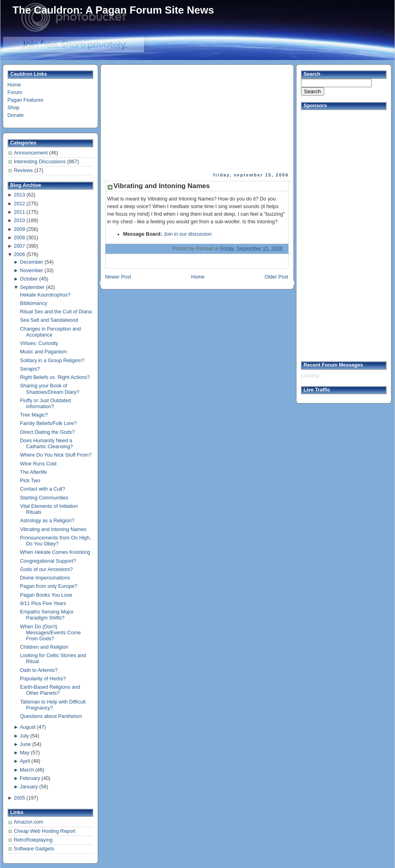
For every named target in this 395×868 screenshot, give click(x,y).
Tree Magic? (34, 415)
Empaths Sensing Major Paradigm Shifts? (47, 615)
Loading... (312, 376)
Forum (15, 92)
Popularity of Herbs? (43, 679)
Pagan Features (26, 100)
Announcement (32, 153)
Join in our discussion (187, 234)
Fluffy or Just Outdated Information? (45, 404)
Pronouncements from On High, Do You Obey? (55, 541)
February (30, 778)
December (32, 262)
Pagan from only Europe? (49, 586)
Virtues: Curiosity (39, 343)
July (24, 736)
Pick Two (30, 481)
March (27, 770)
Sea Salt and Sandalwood (49, 320)
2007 (19, 246)
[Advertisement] (157, 118)
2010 (19, 221)
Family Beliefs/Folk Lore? (48, 423)
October (29, 279)
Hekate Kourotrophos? (45, 295)
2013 (19, 195)
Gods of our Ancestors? (46, 569)
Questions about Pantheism (51, 716)
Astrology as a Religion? (47, 521)
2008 (19, 238)
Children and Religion (44, 647)
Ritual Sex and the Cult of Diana (56, 312)
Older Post (277, 277)
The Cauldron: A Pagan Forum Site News (113, 10)
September (32, 287)
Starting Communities (44, 498)
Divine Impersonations (45, 578)
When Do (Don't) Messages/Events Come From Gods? (50, 633)
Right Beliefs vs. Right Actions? (55, 377)
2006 (19, 255)
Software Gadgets (34, 849)
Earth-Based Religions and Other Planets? (50, 690)
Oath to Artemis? (39, 670)
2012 (19, 204)
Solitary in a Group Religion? (52, 361)
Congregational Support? (48, 561)
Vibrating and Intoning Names (53, 529)
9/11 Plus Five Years (43, 603)
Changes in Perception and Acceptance (50, 332)
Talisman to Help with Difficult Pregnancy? (53, 705)
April (25, 761)
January (29, 787)
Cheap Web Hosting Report (45, 831)
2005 (19, 798)
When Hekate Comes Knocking (55, 552)
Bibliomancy (34, 303)
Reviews (24, 170)
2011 (19, 212)
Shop (13, 108)
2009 (19, 229)
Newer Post (118, 277)
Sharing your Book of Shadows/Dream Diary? (50, 389)
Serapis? (30, 369)
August (28, 727)
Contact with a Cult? (43, 489)
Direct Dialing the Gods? (47, 432)
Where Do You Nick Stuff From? (56, 455)
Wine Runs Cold (38, 464)
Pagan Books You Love (46, 595)
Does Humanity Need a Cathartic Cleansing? (46, 444)
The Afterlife (33, 472)
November (32, 271)
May (25, 753)
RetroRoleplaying (33, 840)
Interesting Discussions (41, 162)
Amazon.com (29, 822)
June (25, 744)
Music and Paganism (43, 352)
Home (14, 85)
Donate (16, 115)
